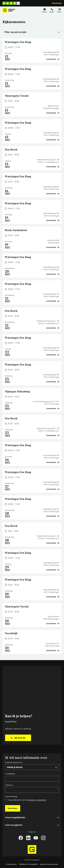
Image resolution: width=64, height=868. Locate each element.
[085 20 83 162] (52, 10)
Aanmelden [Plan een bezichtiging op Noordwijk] (53, 650)
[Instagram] (43, 838)
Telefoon (9, 785)
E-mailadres (11, 774)
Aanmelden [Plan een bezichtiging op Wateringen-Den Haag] (53, 59)
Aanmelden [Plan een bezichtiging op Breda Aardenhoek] (53, 247)
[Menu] (60, 10)
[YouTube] (36, 838)
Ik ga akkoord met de (28, 800)
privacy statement (37, 800)
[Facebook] (21, 838)
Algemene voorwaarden (49, 864)
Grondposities (11, 864)
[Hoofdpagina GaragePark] (9, 10)
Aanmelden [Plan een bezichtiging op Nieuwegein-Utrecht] (53, 113)
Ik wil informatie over (14, 762)
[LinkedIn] (28, 838)
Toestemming (11, 796)
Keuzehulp (57, 3)
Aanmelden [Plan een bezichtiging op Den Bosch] (53, 167)
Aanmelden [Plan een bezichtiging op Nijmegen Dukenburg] (53, 408)
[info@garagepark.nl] (45, 10)
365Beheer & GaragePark (28, 864)
